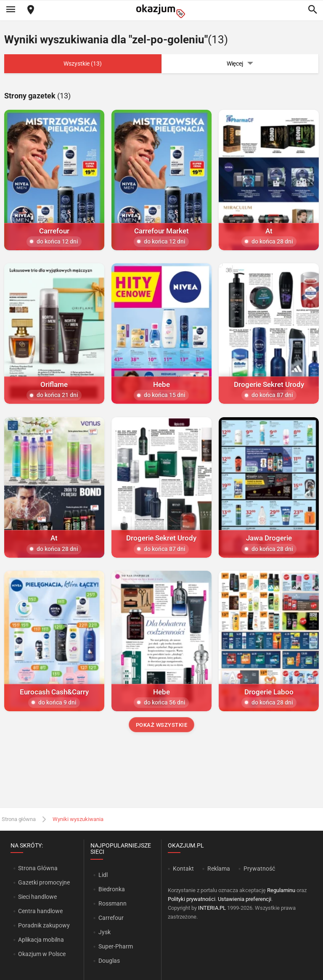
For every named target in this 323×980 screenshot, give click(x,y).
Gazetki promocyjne (44, 882)
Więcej (240, 64)
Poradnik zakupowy (44, 925)
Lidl (103, 875)
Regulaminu (281, 890)
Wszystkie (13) (83, 64)
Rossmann (113, 903)
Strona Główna (38, 868)
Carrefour (111, 918)
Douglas (109, 961)
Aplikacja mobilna (41, 940)
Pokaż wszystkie (162, 725)
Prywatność (259, 869)
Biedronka (112, 889)
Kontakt (183, 869)
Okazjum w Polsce (42, 954)
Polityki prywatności (192, 899)
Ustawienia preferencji (245, 899)
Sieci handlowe (37, 897)
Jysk (105, 932)
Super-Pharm (116, 946)
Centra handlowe (40, 911)
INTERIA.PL (212, 908)
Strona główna (19, 819)
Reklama (219, 869)
